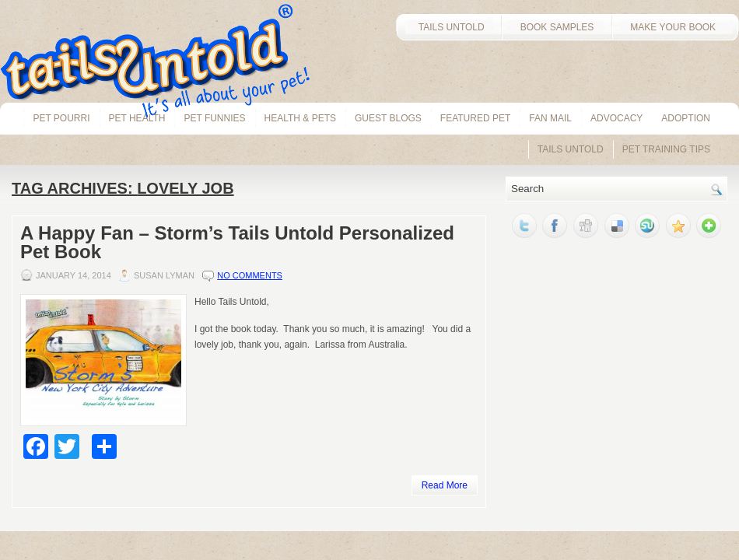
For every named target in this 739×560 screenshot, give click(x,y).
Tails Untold (571, 149)
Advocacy (616, 118)
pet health (137, 118)
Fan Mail (550, 118)
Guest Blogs (388, 118)
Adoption (686, 118)
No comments (250, 275)
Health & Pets (300, 118)
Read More (445, 485)
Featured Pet (475, 118)
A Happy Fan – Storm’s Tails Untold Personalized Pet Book (237, 242)
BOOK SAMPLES (557, 27)
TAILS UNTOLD (448, 27)
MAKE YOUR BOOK (675, 27)
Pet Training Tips (666, 149)
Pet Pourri (61, 118)
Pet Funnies (214, 118)
